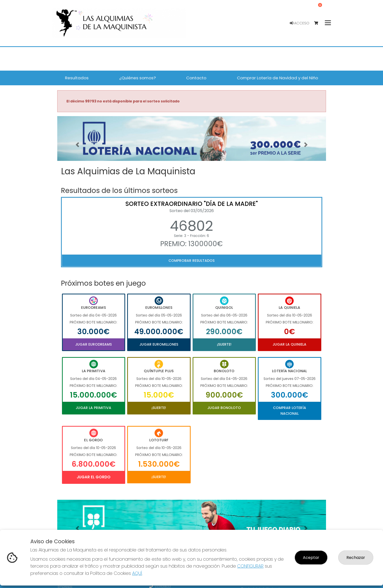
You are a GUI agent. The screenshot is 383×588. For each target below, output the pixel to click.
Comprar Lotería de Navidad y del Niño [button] (277, 78)
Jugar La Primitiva (93, 408)
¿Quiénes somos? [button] (137, 78)
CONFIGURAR (250, 566)
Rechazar (356, 558)
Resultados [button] (77, 78)
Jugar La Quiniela (289, 344)
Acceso (300, 23)
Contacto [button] (196, 78)
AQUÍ (137, 573)
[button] (77, 145)
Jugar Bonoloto (224, 408)
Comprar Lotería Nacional (290, 410)
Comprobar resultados (191, 261)
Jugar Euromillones (159, 344)
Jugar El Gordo (94, 477)
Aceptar (311, 558)
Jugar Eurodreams (93, 344)
